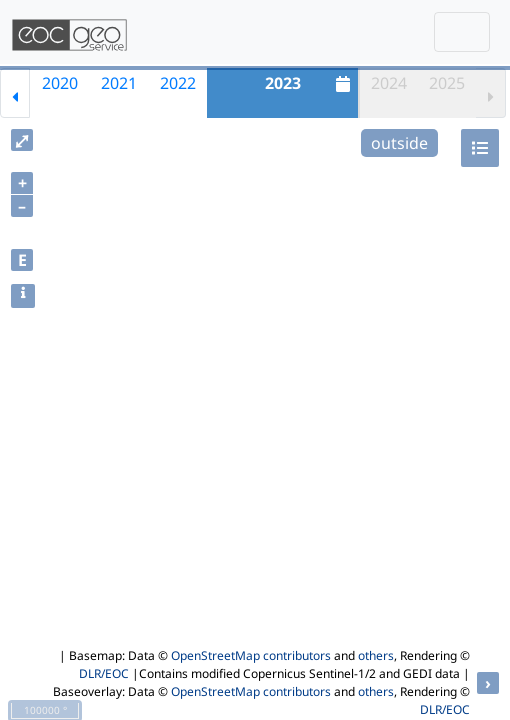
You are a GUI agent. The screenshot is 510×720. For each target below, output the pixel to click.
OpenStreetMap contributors (251, 655)
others (376, 655)
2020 (60, 83)
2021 (119, 83)
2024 (389, 83)
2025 (447, 83)
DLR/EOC (104, 673)
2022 (178, 83)
